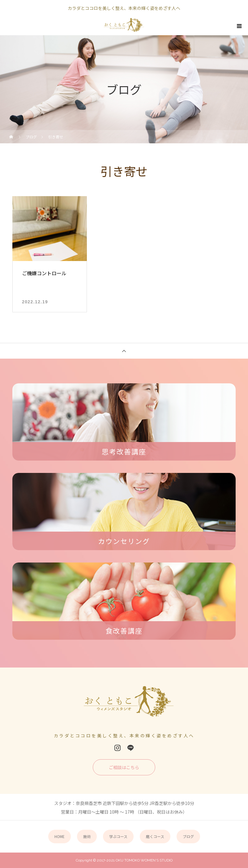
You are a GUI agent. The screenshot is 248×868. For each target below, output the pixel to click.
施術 (87, 836)
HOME (60, 836)
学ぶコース (118, 836)
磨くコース (155, 836)
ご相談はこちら (124, 767)
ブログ (188, 836)
